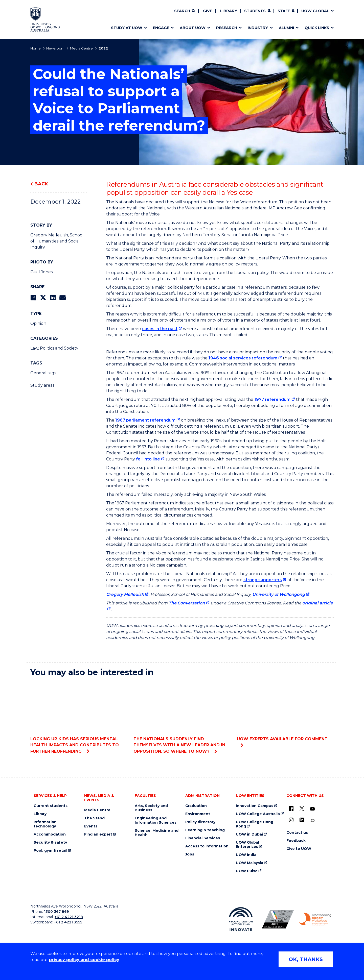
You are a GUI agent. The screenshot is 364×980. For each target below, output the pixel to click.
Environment (198, 814)
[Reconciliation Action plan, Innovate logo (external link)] (241, 919)
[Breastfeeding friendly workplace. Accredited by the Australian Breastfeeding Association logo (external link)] (315, 919)
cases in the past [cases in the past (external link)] (160, 329)
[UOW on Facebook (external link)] (291, 808)
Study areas (42, 385)
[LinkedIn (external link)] (302, 820)
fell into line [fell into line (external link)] (148, 459)
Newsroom (55, 48)
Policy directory (200, 822)
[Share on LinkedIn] (53, 298)
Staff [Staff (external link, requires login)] (284, 11)
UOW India (246, 855)
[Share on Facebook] (33, 298)
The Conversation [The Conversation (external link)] (187, 603)
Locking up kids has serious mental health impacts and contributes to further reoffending (79, 717)
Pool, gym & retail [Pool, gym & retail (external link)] (50, 851)
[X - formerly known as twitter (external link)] (302, 808)
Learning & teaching (205, 830)
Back (41, 184)
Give (208, 11)
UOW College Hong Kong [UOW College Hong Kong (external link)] (255, 824)
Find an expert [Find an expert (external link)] (98, 834)
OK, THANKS (306, 959)
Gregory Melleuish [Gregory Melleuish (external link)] (125, 594)
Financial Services (203, 838)
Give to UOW (299, 849)
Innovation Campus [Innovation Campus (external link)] (255, 806)
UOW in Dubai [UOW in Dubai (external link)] (249, 834)
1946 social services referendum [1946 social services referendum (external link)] (243, 358)
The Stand (94, 818)
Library (229, 11)
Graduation (196, 806)
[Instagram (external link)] (291, 820)
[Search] (185, 11)
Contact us (297, 833)
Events (91, 826)
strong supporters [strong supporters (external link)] (263, 580)
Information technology (45, 824)
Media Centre (81, 48)
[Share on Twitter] (43, 298)
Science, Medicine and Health (157, 833)
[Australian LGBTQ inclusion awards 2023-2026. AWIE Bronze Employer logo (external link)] (278, 919)
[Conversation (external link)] (312, 820)
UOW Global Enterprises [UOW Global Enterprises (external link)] (247, 845)
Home (36, 48)
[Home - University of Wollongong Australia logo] (45, 19)
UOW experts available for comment (285, 711)
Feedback (296, 841)
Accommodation (50, 834)
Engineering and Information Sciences (156, 820)
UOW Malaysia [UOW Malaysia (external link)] (249, 863)
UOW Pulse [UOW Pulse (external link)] (247, 871)
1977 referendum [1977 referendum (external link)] (272, 399)
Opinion (38, 323)
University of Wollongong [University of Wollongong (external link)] (279, 594)
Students (255, 11)
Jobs (190, 854)
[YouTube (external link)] (312, 809)
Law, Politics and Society (54, 348)
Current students (51, 806)
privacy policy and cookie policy (84, 960)
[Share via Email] (62, 298)
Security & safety (50, 842)
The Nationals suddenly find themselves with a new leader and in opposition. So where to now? (182, 717)
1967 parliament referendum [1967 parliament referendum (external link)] (145, 420)
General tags (43, 373)
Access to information (207, 846)
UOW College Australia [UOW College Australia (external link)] (258, 814)
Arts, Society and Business (151, 808)
